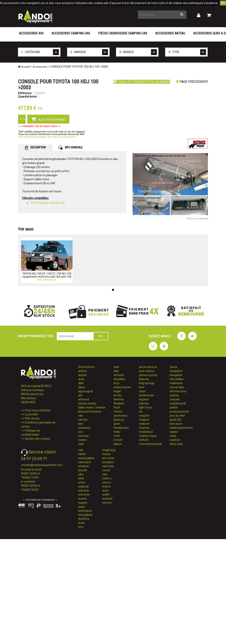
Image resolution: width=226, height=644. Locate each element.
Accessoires (40, 67)
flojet (117, 407)
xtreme (107, 503)
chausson (84, 428)
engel (117, 391)
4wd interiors (87, 367)
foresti (118, 412)
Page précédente (192, 82)
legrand (144, 399)
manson (144, 424)
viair (105, 474)
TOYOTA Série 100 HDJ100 (48, 203)
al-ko (81, 379)
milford (144, 440)
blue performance (90, 412)
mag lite (144, 416)
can (81, 416)
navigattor (176, 371)
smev (82, 482)
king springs (147, 383)
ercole (118, 395)
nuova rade (177, 387)
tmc (81, 527)
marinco (144, 428)
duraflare (119, 379)
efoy (117, 383)
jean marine (147, 371)
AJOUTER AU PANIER (48, 119)
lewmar (144, 403)
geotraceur (121, 416)
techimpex (85, 511)
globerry (119, 420)
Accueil (24, 67)
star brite (84, 495)
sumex (83, 499)
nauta (173, 367)
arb (80, 395)
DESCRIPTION (35, 148)
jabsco (118, 444)
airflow (83, 371)
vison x (107, 482)
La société (31, 414)
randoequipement (181, 428)
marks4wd (146, 432)
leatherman (147, 395)
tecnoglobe (85, 515)
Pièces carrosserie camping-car (123, 33)
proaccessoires (179, 412)
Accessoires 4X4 (31, 33)
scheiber (84, 466)
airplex (82, 375)
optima (174, 395)
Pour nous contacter (38, 410)
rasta (173, 436)
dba (116, 371)
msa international (150, 444)
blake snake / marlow (92, 407)
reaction (175, 440)
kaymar (144, 379)
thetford (84, 519)
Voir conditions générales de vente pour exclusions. (47, 137)
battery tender (87, 403)
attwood (84, 399)
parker (174, 407)
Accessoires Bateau (170, 33)
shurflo (83, 470)
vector (106, 470)
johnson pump (148, 375)
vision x (107, 478)
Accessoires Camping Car (71, 33)
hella (117, 432)
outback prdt (178, 403)
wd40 (106, 495)
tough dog (109, 450)
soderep (83, 486)
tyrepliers (108, 462)
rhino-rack (176, 444)
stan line (84, 490)
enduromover (122, 387)
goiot (117, 424)
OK (223, 3)
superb (83, 503)
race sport (176, 424)
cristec (82, 440)
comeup (83, 436)
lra (141, 412)
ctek (81, 444)
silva (81, 478)
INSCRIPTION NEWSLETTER (35, 336)
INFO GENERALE (71, 148)
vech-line (108, 466)
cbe (81, 424)
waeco (107, 486)
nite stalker (177, 379)
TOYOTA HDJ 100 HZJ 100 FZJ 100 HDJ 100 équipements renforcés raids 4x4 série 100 (47, 275)
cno (81, 432)
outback (175, 399)
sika (81, 474)
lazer (142, 391)
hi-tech (118, 440)
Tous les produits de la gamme (142, 82)
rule (81, 450)
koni (142, 387)
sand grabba (86, 458)
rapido (174, 432)
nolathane (176, 383)
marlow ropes (148, 436)
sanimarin (85, 462)
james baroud (148, 367)
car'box (83, 420)
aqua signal (86, 391)
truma (106, 454)
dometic (119, 375)
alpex (82, 387)
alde (81, 383)
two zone (108, 458)
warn (106, 490)
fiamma (119, 399)
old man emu (178, 391)
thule (81, 523)
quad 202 (176, 420)
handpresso (121, 428)
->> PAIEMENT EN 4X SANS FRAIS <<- (40, 126)
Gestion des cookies (37, 439)
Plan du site (32, 418)
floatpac (119, 403)
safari (82, 454)
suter (82, 507)
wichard (107, 499)
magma (144, 420)
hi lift (117, 436)
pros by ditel (177, 416)
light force (146, 407)
